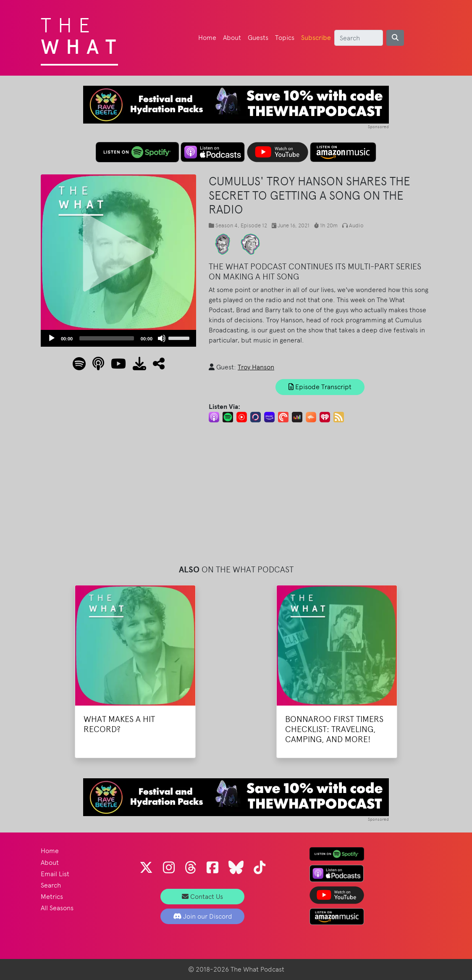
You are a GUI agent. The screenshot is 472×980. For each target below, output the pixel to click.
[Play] (52, 338)
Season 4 (227, 225)
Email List (55, 874)
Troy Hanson (256, 367)
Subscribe (316, 38)
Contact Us (202, 897)
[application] (118, 338)
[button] (155, 366)
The (82, 34)
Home (207, 38)
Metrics (52, 897)
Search (51, 885)
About (232, 38)
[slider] (107, 338)
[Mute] (162, 338)
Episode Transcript (320, 387)
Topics (285, 38)
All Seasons (57, 908)
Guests (258, 38)
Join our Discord (203, 916)
